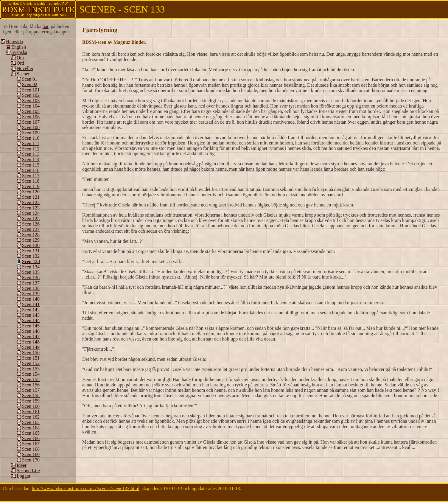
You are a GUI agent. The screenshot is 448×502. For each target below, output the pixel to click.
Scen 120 (31, 192)
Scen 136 (31, 278)
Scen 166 (31, 438)
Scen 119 (31, 186)
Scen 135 (31, 272)
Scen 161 (31, 412)
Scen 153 (31, 369)
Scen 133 (31, 261)
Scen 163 (31, 422)
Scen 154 (31, 374)
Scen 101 (31, 90)
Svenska (19, 52)
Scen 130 (31, 245)
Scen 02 (30, 84)
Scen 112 (31, 149)
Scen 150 (31, 353)
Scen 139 (31, 294)
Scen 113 (31, 154)
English (19, 47)
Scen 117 (31, 176)
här (46, 26)
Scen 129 (31, 240)
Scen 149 (31, 347)
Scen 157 (31, 390)
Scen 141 (31, 304)
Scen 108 (31, 127)
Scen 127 (31, 229)
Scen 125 (31, 219)
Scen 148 (31, 342)
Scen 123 (31, 208)
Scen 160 (31, 406)
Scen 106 (31, 117)
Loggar (24, 476)
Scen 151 (31, 358)
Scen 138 (31, 288)
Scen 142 (31, 310)
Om (20, 58)
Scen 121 (31, 197)
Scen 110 (31, 138)
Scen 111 (31, 143)
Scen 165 (31, 433)
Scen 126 (31, 224)
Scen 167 (31, 444)
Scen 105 (31, 111)
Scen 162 (31, 417)
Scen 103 (31, 101)
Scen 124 (31, 213)
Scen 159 (31, 401)
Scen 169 (31, 454)
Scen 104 (31, 106)
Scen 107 (31, 122)
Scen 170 (31, 460)
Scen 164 (31, 428)
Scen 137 (31, 283)
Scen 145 (31, 326)
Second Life (28, 471)
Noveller (25, 68)
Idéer (22, 465)
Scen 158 (31, 395)
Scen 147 (31, 337)
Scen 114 (31, 160)
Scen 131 (31, 251)
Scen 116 (31, 170)
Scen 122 (31, 202)
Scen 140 (31, 299)
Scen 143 (31, 315)
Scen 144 (31, 320)
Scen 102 (31, 95)
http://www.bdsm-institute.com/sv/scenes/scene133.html (86, 488)
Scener (23, 74)
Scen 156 (31, 385)
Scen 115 (31, 165)
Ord (20, 63)
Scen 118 (31, 181)
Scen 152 (31, 363)
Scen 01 (30, 79)
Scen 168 (31, 449)
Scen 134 (31, 267)
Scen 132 (31, 256)
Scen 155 (31, 379)
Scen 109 (31, 133)
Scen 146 (31, 331)
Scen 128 (31, 235)
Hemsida (14, 42)
